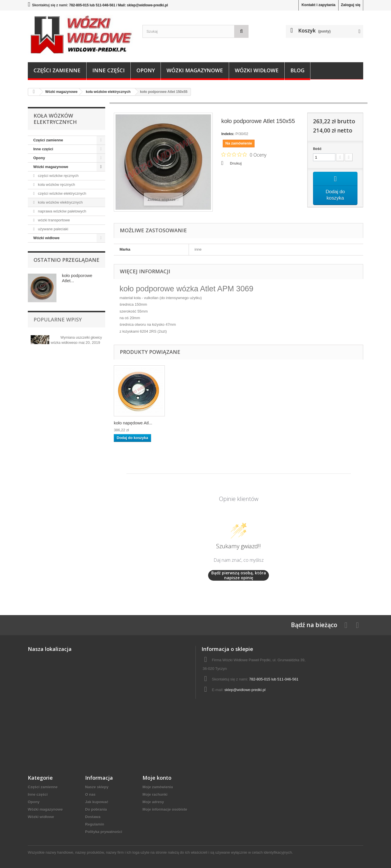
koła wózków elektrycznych (60, 202)
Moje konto (157, 778)
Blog (297, 70)
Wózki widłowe (257, 70)
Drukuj (236, 163)
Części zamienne (57, 70)
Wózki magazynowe (195, 70)
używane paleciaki (53, 229)
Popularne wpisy (58, 319)
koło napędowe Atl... (133, 423)
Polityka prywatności (104, 832)
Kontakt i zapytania (318, 5)
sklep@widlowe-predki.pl (245, 690)
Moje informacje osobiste (165, 809)
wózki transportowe (53, 220)
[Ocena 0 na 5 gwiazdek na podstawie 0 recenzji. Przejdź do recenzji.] (244, 155)
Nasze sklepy (97, 787)
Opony (146, 70)
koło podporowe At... (190, 423)
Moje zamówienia (158, 787)
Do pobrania (96, 809)
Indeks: (228, 134)
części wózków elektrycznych (62, 193)
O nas (90, 794)
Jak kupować (97, 802)
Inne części (108, 70)
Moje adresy (153, 802)
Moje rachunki (155, 794)
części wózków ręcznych (58, 176)
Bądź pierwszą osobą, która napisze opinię (239, 575)
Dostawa (93, 817)
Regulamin (95, 824)
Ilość (317, 149)
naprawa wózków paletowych (62, 211)
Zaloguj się (351, 5)
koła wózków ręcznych (56, 185)
